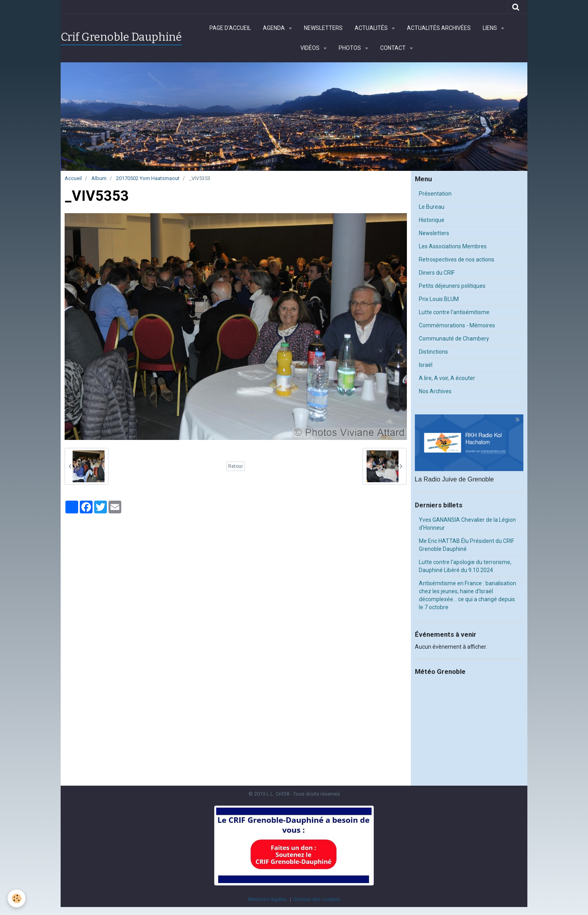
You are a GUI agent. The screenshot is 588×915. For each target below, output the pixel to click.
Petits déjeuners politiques (452, 286)
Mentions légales (267, 899)
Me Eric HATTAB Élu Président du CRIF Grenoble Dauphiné (467, 545)
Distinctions (433, 352)
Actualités (372, 28)
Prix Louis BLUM (439, 299)
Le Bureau (432, 207)
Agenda (274, 28)
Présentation (435, 194)
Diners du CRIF (437, 273)
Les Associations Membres (453, 246)
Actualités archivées (439, 28)
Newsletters (323, 28)
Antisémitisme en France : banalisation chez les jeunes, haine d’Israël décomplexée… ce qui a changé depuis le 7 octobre (468, 595)
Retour (236, 466)
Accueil (73, 178)
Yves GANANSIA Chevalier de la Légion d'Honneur (467, 524)
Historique (432, 220)
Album (99, 178)
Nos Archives (435, 391)
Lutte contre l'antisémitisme (454, 312)
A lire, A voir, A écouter (447, 378)
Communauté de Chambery (454, 339)
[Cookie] (17, 898)
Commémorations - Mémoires (457, 325)
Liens (490, 28)
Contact (394, 48)
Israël (426, 365)
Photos (350, 48)
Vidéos (311, 48)
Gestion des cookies (317, 899)
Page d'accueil (230, 28)
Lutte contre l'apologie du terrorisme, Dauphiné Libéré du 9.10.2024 (465, 566)
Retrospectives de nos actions (457, 259)
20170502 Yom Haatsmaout (148, 178)
